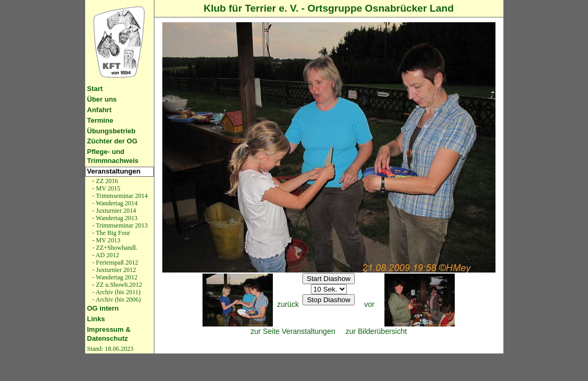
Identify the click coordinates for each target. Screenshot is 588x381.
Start (95, 89)
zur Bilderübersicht (376, 331)
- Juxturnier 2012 (114, 270)
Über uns (102, 99)
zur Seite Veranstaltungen (293, 331)
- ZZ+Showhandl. (114, 248)
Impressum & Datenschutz (109, 334)
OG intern (103, 308)
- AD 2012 (105, 255)
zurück (288, 304)
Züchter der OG (112, 141)
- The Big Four (111, 233)
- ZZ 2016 (105, 181)
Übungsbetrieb (112, 131)
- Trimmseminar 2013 (120, 225)
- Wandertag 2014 (114, 203)
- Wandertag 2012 (114, 277)
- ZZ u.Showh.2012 (117, 285)
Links (96, 319)
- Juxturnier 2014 (114, 211)
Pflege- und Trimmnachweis (113, 156)
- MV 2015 (106, 188)
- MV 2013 (106, 240)
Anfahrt (99, 110)
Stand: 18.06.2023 (111, 349)
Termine (100, 120)
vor (369, 304)
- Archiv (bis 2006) (116, 300)
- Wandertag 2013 (114, 218)
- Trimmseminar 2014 (120, 196)
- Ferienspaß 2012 (115, 262)
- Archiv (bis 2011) (116, 292)
